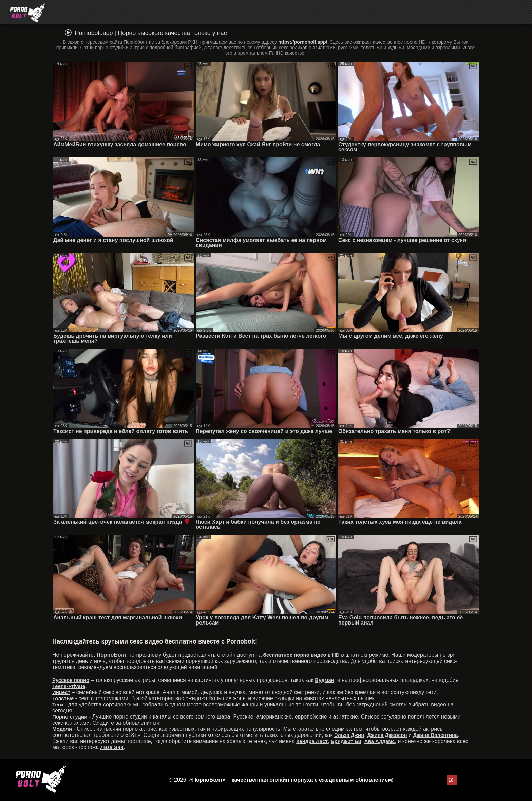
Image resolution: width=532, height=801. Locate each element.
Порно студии (70, 717)
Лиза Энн (112, 747)
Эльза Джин (349, 735)
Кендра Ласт (312, 741)
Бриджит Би (346, 741)
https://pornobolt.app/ (303, 42)
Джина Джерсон (387, 735)
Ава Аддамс (380, 741)
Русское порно (71, 680)
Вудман (325, 680)
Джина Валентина (435, 735)
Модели (62, 729)
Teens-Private (69, 686)
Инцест (61, 692)
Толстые (63, 698)
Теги (58, 704)
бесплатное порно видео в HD (301, 655)
